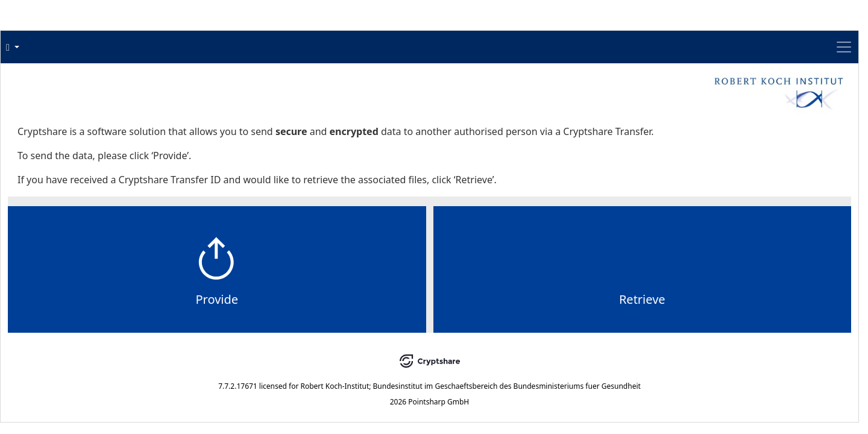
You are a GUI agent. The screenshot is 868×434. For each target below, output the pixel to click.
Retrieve (517, 338)
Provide (341, 338)
